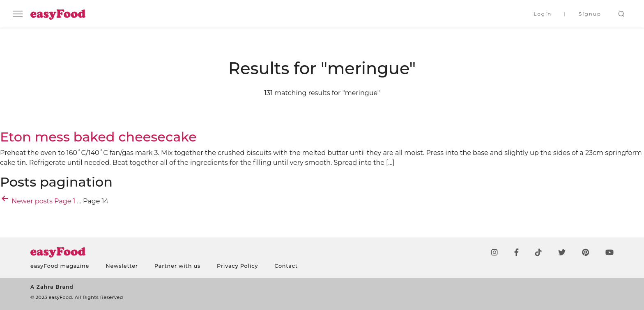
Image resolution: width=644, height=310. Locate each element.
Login (543, 14)
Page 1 (65, 201)
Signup (590, 14)
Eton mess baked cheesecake (98, 137)
